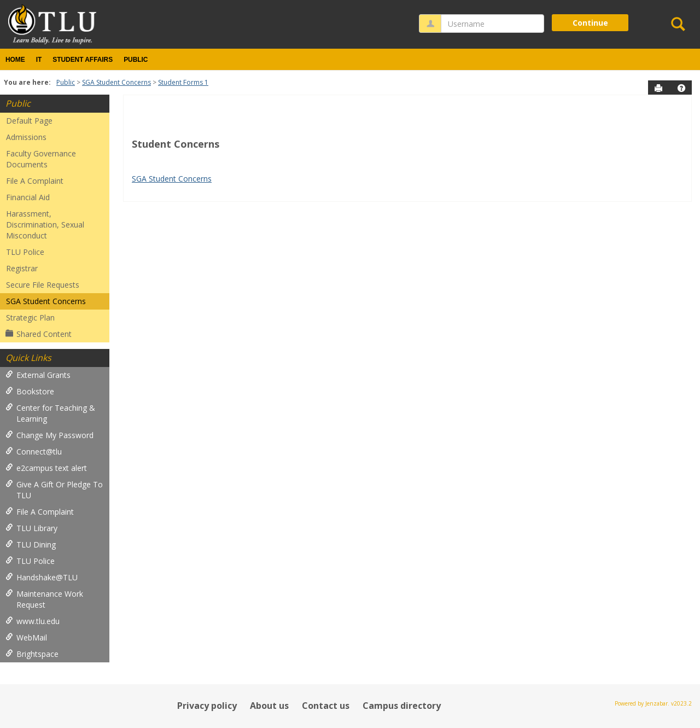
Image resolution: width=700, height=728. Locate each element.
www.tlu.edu (33, 621)
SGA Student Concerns (116, 82)
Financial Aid (28, 197)
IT (39, 60)
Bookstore (30, 391)
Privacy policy (207, 706)
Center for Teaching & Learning (50, 413)
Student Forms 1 (183, 82)
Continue (590, 23)
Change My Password (49, 435)
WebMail (26, 637)
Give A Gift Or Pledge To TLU (54, 490)
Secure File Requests (43, 285)
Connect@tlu (34, 452)
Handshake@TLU (42, 577)
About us (269, 706)
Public (136, 60)
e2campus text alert (46, 468)
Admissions (26, 137)
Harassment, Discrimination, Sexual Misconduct (45, 225)
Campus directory (402, 706)
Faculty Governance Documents (41, 159)
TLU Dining (31, 544)
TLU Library (31, 528)
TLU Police (25, 252)
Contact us (326, 706)
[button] (681, 88)
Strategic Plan (30, 318)
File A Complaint (35, 181)
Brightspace (32, 654)
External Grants (38, 375)
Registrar (22, 268)
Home (15, 60)
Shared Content (39, 334)
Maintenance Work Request (44, 599)
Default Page (29, 121)
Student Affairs (83, 60)
